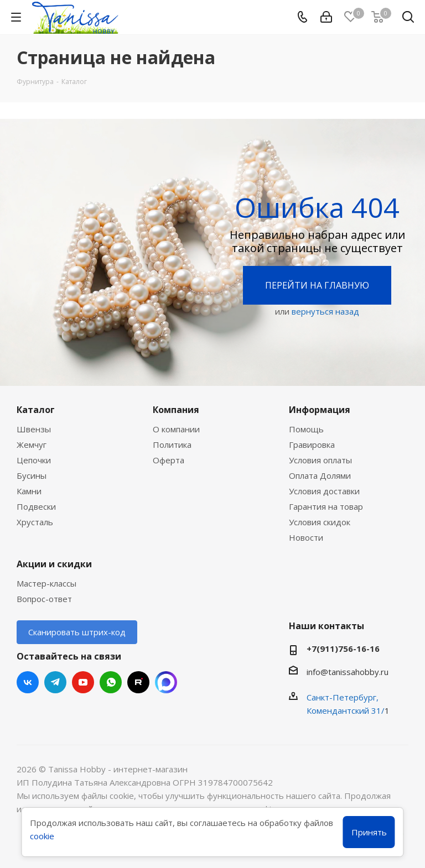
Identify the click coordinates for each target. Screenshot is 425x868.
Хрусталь (35, 522)
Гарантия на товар (326, 506)
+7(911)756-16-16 (343, 649)
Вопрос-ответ (44, 599)
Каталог (36, 410)
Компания (176, 410)
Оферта (169, 460)
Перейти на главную (317, 285)
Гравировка (312, 445)
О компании (176, 429)
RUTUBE (138, 682)
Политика (172, 445)
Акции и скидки (54, 564)
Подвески (36, 506)
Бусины (32, 475)
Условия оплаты (320, 460)
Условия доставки (324, 491)
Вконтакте (28, 682)
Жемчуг (32, 445)
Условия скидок (320, 522)
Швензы (34, 429)
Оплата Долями (320, 475)
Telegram (55, 682)
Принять (369, 832)
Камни (29, 491)
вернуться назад (325, 311)
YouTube (83, 682)
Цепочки (34, 460)
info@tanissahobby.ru (348, 672)
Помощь (306, 429)
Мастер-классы (46, 583)
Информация (320, 410)
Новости (306, 537)
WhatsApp (111, 682)
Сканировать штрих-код (77, 632)
